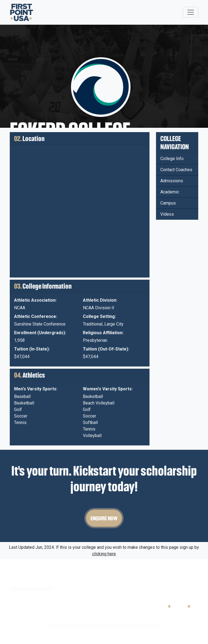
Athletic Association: (35, 300)
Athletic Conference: (36, 316)
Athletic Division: (100, 300)
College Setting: (99, 316)
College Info (172, 159)
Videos (167, 214)
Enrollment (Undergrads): (40, 333)
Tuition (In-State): (32, 349)
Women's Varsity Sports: (108, 389)
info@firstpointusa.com (32, 589)
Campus (168, 203)
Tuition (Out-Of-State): (106, 349)
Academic (170, 192)
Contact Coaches (176, 170)
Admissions (172, 181)
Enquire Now (104, 518)
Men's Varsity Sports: (36, 389)
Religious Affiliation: (103, 333)
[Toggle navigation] (191, 12)
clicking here (104, 554)
